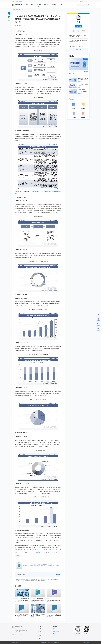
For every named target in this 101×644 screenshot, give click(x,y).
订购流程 (39, 638)
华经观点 (24, 10)
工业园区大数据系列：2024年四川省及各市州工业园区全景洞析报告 (83, 91)
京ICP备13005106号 (86, 643)
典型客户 (39, 631)
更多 (87, 56)
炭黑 (79, 87)
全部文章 (78, 50)
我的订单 (87, 1)
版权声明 (39, 633)
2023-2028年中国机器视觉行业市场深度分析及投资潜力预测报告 (43, 552)
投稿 (81, 1)
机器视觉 (18, 556)
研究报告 (46, 5)
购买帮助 (39, 636)
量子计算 (80, 82)
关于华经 (39, 629)
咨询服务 (54, 5)
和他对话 (78, 26)
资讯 (27, 5)
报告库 (61, 5)
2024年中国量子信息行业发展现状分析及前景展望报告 (83, 80)
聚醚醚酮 (86, 59)
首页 (14, 10)
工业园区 (80, 93)
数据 (32, 5)
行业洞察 (39, 5)
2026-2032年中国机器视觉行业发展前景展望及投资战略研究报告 (38, 564)
